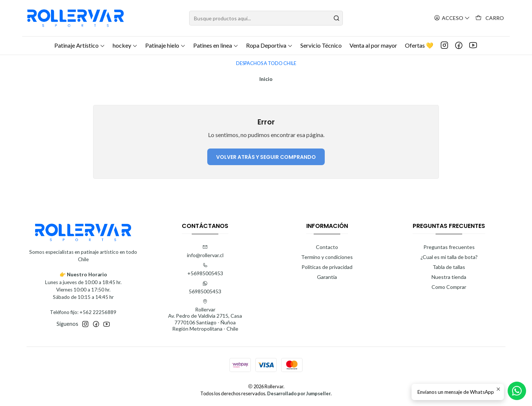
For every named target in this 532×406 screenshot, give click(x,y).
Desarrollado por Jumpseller (299, 393)
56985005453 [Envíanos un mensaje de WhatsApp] (205, 288)
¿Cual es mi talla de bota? (449, 257)
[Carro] (490, 18)
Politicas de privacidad (327, 267)
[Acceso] (452, 18)
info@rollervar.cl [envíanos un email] (205, 251)
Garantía (327, 277)
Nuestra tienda (449, 277)
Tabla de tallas (449, 267)
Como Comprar (449, 287)
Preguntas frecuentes (449, 247)
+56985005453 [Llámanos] (205, 269)
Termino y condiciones (327, 257)
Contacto (327, 247)
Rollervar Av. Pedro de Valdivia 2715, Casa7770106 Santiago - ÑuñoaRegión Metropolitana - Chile (205, 315)
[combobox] (266, 18)
